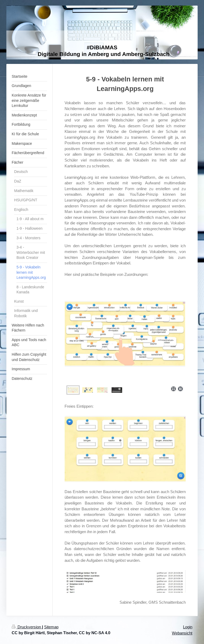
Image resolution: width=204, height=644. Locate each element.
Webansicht (182, 633)
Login (188, 627)
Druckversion (27, 627)
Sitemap (51, 627)
